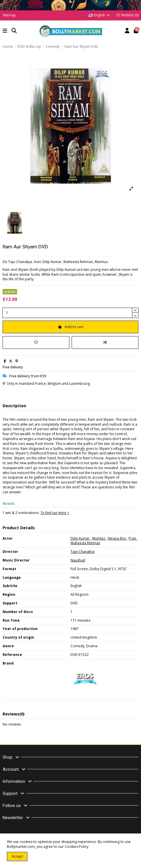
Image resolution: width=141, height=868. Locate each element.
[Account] (127, 31)
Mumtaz (99, 538)
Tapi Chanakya (82, 552)
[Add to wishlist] (36, 342)
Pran (133, 538)
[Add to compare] (105, 342)
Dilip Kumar (80, 538)
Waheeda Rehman (85, 543)
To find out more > (55, 513)
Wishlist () (127, 15)
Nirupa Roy (117, 538)
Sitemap (9, 15)
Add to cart (70, 327)
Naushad (78, 560)
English (99, 15)
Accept (17, 856)
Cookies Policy (77, 847)
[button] (5, 31)
